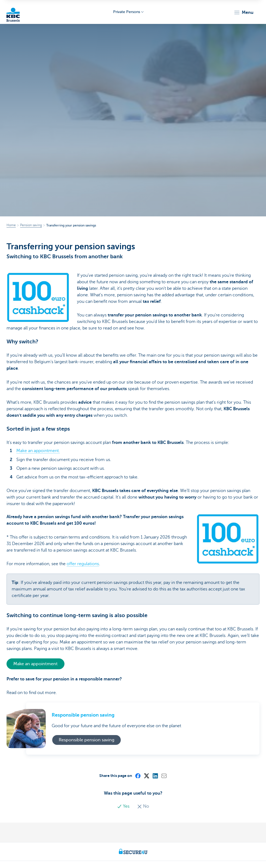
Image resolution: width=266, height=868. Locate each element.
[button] (244, 13)
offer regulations (83, 564)
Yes (124, 806)
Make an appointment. (38, 451)
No (143, 806)
